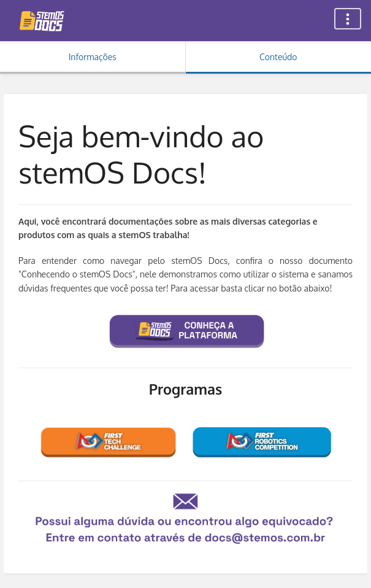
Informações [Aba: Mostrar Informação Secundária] (93, 57)
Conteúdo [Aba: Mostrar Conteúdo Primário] (278, 57)
